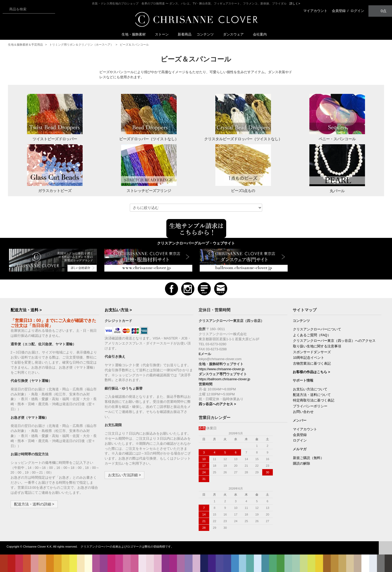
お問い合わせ (303, 412)
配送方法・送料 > (26, 310)
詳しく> (295, 3)
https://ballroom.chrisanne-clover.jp (224, 379)
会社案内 (260, 34)
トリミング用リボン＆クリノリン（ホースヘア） (81, 45)
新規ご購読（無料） (308, 458)
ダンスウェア (235, 34)
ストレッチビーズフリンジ (149, 191)
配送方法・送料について (312, 395)
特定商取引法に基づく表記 (314, 400)
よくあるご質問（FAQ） (312, 335)
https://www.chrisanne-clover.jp (222, 369)
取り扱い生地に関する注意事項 (317, 346)
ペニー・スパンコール (337, 139)
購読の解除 (302, 464)
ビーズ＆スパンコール (134, 45)
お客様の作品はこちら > (311, 372)
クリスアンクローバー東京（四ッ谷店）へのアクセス (334, 341)
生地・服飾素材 (136, 34)
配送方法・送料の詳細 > (34, 504)
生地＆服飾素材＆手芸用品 (25, 45)
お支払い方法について (310, 389)
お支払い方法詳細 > (124, 475)
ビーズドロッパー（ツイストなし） (149, 139)
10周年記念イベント (309, 358)
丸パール (337, 191)
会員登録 (339, 11)
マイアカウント (315, 11)
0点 (380, 11)
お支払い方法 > (118, 310)
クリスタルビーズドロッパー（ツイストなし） (243, 139)
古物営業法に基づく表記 (312, 364)
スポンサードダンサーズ (312, 352)
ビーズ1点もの (243, 191)
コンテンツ (207, 34)
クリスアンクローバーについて (317, 329)
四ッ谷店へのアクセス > (217, 404)
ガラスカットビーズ (55, 191)
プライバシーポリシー (310, 406)
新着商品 (185, 34)
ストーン (164, 34)
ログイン (357, 11)
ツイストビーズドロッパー (55, 139)
